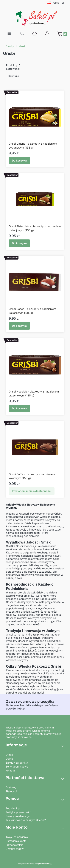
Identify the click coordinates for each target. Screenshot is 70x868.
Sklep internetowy (34, 863)
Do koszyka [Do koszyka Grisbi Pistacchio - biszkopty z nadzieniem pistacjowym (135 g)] (19, 243)
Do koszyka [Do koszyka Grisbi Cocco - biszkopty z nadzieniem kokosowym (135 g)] (19, 326)
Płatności (11, 791)
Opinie (10, 759)
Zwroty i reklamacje (18, 816)
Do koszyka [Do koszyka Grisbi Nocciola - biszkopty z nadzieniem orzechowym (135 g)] (19, 408)
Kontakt (10, 770)
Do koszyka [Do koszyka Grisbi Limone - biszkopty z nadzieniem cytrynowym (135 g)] (19, 160)
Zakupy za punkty (17, 763)
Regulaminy (13, 808)
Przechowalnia (14, 845)
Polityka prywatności (18, 812)
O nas (9, 755)
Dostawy (11, 787)
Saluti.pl (10, 46)
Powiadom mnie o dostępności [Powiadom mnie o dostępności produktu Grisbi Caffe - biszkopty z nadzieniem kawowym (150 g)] (32, 491)
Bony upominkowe (17, 766)
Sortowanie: (13, 69)
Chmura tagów (15, 849)
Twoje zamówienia (17, 837)
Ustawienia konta (16, 841)
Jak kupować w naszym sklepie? (26, 820)
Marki (22, 46)
